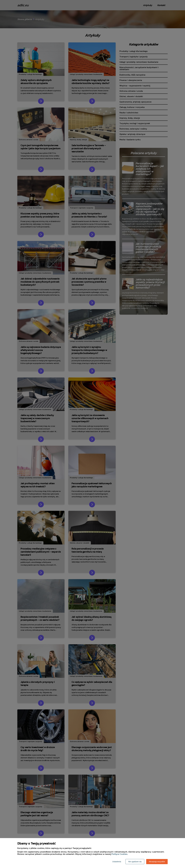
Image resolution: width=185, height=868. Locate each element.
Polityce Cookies (119, 854)
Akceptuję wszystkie (157, 862)
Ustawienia (117, 862)
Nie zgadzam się (135, 862)
